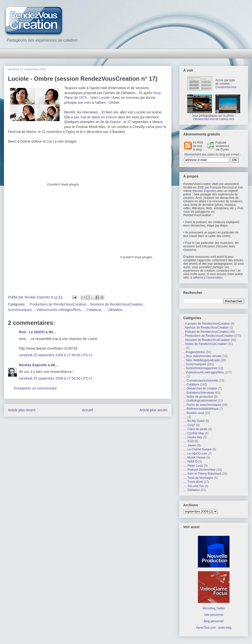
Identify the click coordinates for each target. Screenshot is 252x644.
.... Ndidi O (190, 462)
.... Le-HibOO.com (195, 454)
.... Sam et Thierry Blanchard (202, 474)
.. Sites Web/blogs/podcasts (202, 360)
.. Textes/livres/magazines (200, 368)
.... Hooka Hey (193, 437)
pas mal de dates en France (95, 117)
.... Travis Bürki (193, 482)
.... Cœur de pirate (195, 429)
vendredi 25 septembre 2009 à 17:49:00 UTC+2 (56, 355)
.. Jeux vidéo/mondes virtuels (202, 356)
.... (185, 417)
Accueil (87, 410)
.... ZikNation (113, 310)
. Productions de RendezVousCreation (57, 304)
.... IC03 (189, 441)
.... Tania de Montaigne (198, 478)
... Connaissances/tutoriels (201, 381)
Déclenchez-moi (204, 119)
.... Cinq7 (189, 425)
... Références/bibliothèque (201, 409)
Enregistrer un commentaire (35, 388)
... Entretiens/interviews (199, 393)
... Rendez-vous (194, 413)
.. (184, 348)
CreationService (226, 87)
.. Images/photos (194, 352)
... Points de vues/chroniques (202, 405)
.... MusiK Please (194, 458)
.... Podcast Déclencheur (199, 470)
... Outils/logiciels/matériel (200, 401)
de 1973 (80, 98)
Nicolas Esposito (33, 365)
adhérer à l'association (208, 278)
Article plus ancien (153, 410)
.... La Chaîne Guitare (198, 449)
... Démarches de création (200, 388)
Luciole (104, 98)
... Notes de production (198, 397)
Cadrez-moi (226, 119)
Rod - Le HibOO (32, 332)
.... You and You (194, 486)
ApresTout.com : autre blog (214, 628)
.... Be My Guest (194, 421)
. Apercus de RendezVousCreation (206, 328)
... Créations (92, 310)
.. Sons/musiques (195, 364)
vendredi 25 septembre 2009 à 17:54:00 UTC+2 (56, 378)
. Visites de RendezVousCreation (205, 344)
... (185, 376)
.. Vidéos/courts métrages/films (57, 310)
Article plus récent (22, 410)
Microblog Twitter (214, 608)
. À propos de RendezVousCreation (207, 324)
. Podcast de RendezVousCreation (206, 332)
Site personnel (214, 615)
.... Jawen (190, 445)
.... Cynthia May (194, 433)
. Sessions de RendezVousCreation (115, 304)
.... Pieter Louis (193, 466)
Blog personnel (214, 621)
